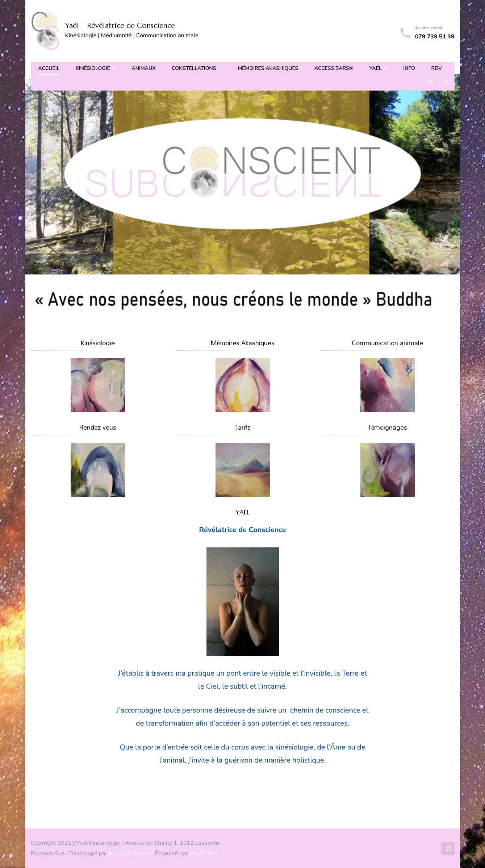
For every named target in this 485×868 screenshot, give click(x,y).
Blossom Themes (131, 854)
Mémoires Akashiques (268, 68)
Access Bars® (334, 68)
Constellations (194, 68)
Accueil (49, 68)
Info (409, 68)
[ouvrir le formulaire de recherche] (446, 82)
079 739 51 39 (435, 37)
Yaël (376, 68)
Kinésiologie (93, 68)
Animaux (143, 68)
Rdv (437, 68)
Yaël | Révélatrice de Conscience (120, 26)
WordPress (204, 854)
